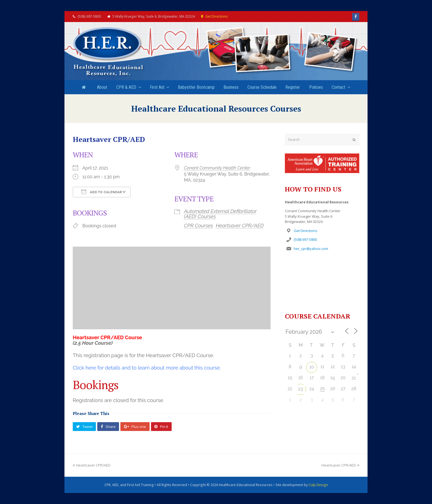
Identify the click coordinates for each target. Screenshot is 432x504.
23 (301, 389)
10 (312, 367)
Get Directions (217, 16)
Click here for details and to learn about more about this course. (147, 368)
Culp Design (318, 485)
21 (354, 378)
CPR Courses (199, 226)
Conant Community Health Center (217, 168)
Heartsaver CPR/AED (240, 226)
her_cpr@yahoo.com (311, 249)
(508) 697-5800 (305, 239)
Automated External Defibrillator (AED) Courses (220, 214)
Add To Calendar (102, 192)
